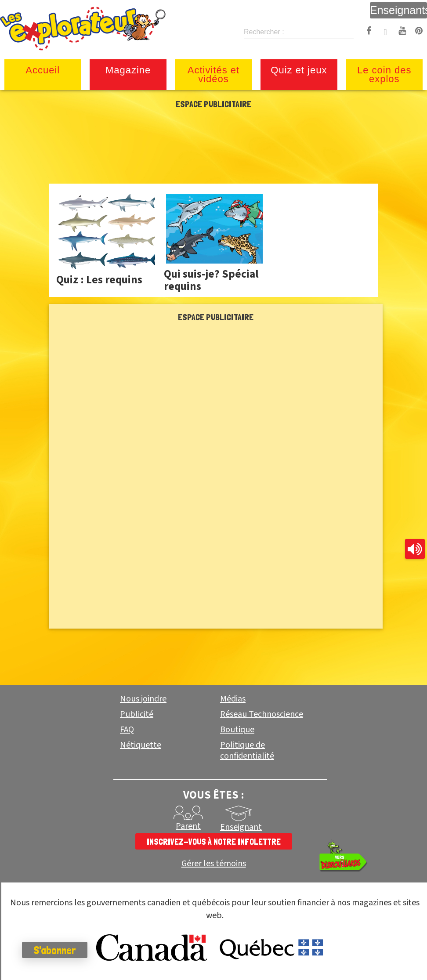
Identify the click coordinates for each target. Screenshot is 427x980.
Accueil (43, 70)
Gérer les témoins (214, 864)
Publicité (137, 714)
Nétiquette (141, 745)
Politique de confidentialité (247, 750)
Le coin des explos (384, 74)
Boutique (237, 730)
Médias (233, 699)
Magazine (128, 70)
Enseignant (241, 827)
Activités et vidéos (213, 74)
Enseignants (398, 10)
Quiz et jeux (299, 70)
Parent (188, 826)
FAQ (127, 730)
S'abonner (55, 950)
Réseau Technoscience (262, 714)
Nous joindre (143, 699)
